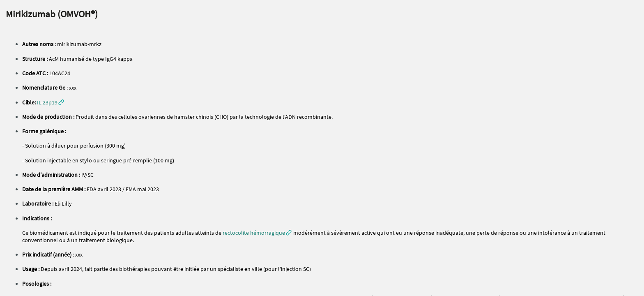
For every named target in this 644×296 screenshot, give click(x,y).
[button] (51, 102)
